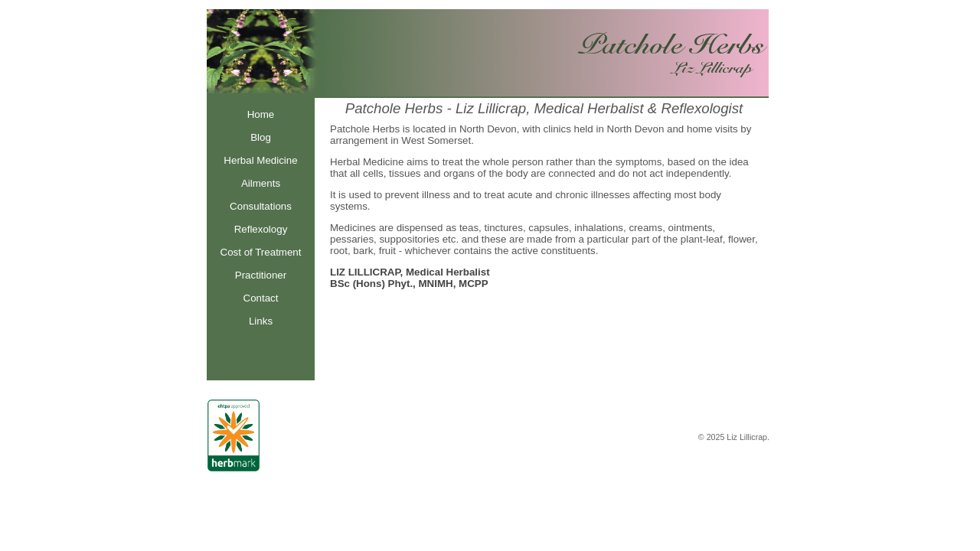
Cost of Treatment (261, 252)
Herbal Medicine (260, 160)
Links (261, 321)
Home (261, 114)
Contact (261, 298)
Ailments (261, 183)
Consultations (261, 206)
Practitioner (261, 275)
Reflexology (261, 229)
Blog (261, 137)
